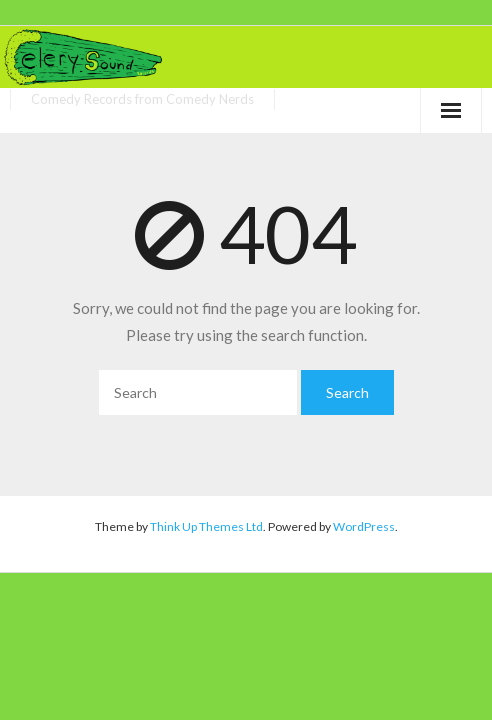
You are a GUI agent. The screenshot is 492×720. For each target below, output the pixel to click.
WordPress (364, 526)
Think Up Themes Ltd (206, 526)
